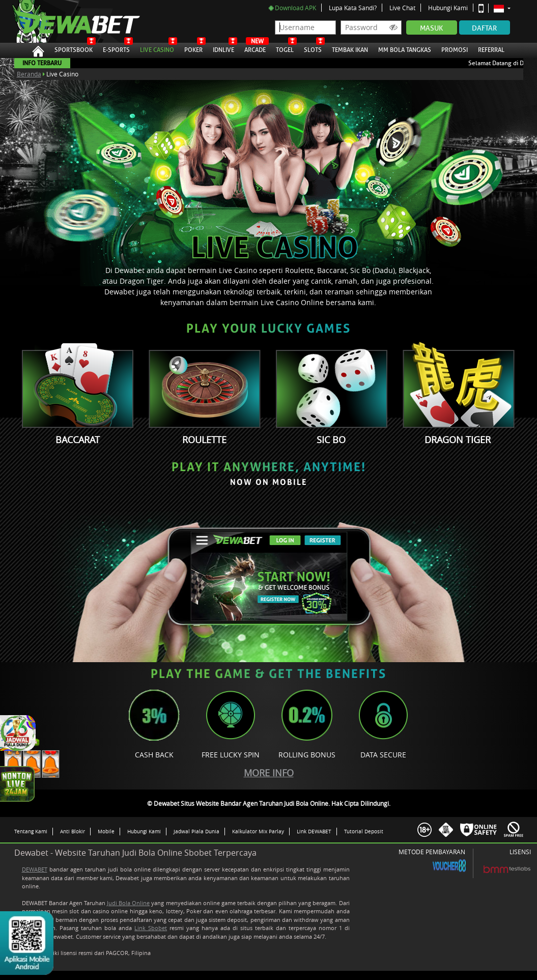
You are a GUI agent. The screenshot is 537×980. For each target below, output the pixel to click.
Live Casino (157, 48)
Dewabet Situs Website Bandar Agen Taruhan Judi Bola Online (67, 21)
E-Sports (116, 48)
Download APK (292, 8)
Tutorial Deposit (364, 831)
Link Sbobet (151, 928)
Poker (193, 48)
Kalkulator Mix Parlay (258, 831)
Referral (491, 50)
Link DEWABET (314, 831)
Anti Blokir (73, 831)
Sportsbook (74, 48)
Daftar (484, 28)
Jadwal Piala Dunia (196, 831)
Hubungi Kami (448, 8)
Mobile (106, 831)
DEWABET (35, 869)
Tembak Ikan (350, 48)
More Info (269, 773)
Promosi (455, 48)
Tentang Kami (31, 831)
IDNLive (223, 48)
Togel (285, 48)
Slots (313, 48)
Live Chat (402, 8)
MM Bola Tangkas (405, 48)
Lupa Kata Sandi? (353, 8)
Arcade (255, 48)
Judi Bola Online (128, 903)
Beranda (29, 74)
